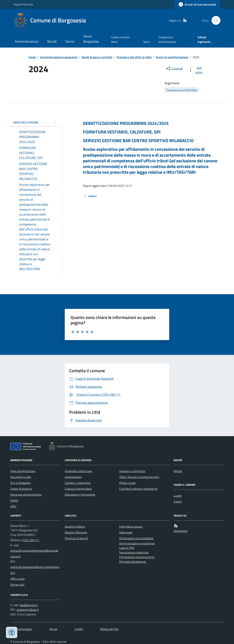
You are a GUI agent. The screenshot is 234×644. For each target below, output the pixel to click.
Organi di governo (21, 489)
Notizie (178, 471)
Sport (146, 42)
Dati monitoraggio (21, 629)
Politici (14, 500)
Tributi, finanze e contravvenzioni (139, 477)
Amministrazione (27, 41)
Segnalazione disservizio (134, 552)
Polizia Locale (127, 483)
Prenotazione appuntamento (137, 557)
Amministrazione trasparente (59, 57)
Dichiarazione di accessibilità (136, 538)
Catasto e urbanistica (78, 483)
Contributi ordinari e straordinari (138, 489)
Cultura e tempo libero (120, 39)
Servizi (70, 41)
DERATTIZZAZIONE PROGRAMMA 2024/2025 (126, 123)
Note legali (126, 532)
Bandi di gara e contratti (97, 57)
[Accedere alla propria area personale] (197, 4)
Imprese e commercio (132, 471)
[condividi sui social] (174, 68)
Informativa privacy (131, 526)
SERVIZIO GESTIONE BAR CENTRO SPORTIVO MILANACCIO (138, 141)
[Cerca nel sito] (214, 20)
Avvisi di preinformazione (172, 57)
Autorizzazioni (73, 477)
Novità (52, 41)
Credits (79, 629)
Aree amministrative (23, 471)
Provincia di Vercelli (76, 538)
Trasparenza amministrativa (167, 39)
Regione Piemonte (23, 4)
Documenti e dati (21, 477)
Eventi (178, 502)
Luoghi (178, 496)
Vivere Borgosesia (91, 39)
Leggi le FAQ (127, 548)
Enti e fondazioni (21, 483)
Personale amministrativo (26, 495)
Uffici (13, 506)
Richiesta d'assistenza (133, 562)
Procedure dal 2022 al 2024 (134, 57)
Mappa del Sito (109, 629)
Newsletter (181, 531)
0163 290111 (31, 540)
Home (32, 57)
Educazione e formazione (80, 495)
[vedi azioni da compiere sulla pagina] (196, 70)
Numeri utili (17, 585)
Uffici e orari (17, 579)
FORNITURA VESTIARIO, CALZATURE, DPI (122, 132)
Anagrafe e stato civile (78, 471)
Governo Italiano (75, 526)
